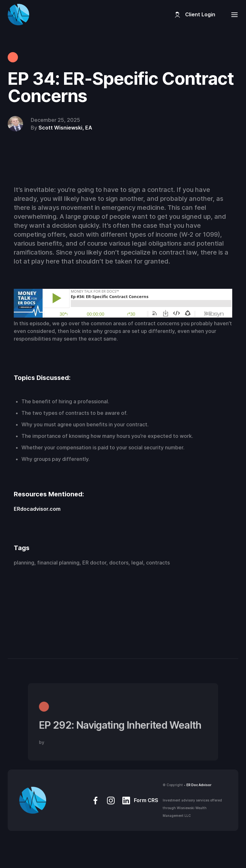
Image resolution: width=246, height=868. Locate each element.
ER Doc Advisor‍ (199, 785)
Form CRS (146, 800)
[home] (18, 15)
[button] (233, 15)
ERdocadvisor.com (37, 509)
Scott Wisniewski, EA (65, 128)
